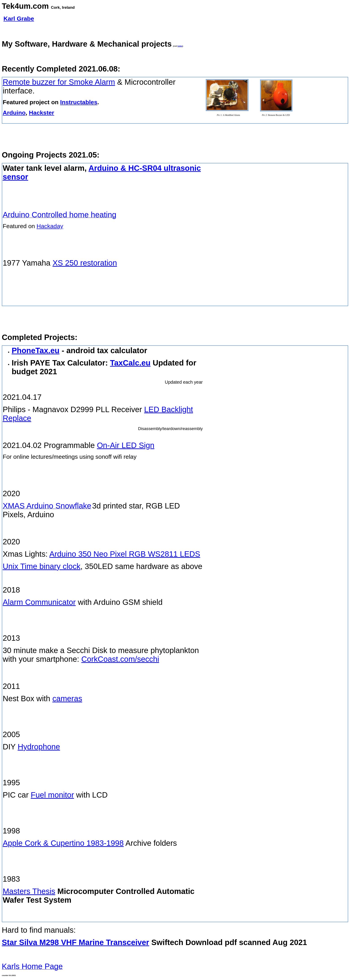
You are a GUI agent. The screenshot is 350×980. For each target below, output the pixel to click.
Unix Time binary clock (42, 566)
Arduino (14, 113)
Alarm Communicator (39, 602)
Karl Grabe (19, 19)
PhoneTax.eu (36, 350)
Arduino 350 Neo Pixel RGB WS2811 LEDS (125, 554)
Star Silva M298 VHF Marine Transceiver (75, 942)
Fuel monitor (52, 795)
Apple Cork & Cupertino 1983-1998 (63, 843)
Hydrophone (39, 747)
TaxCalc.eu (130, 363)
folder (180, 46)
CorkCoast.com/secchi (120, 659)
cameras (67, 699)
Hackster (42, 113)
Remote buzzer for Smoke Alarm (59, 82)
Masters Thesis (29, 891)
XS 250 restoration (85, 263)
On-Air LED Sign (126, 445)
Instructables (79, 102)
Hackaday (50, 226)
